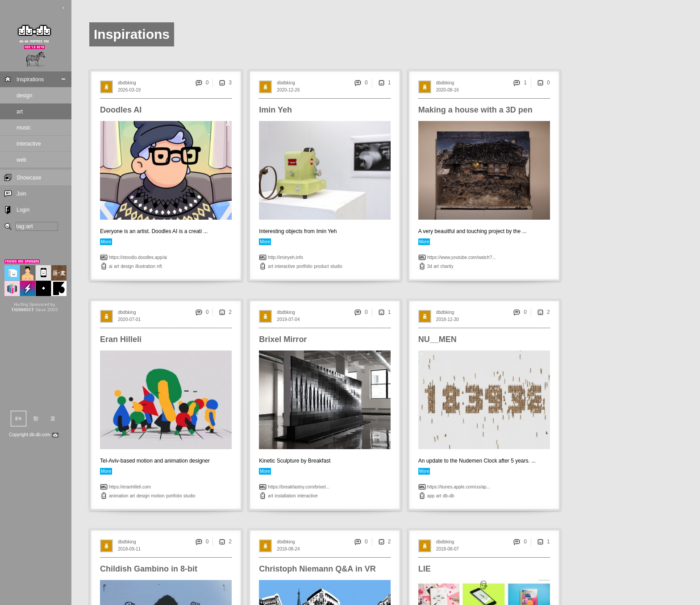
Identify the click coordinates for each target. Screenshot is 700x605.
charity (447, 266)
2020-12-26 (288, 90)
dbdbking (127, 83)
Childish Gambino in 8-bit (149, 569)
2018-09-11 (129, 549)
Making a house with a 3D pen (475, 110)
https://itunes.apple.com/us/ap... (459, 487)
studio (336, 266)
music (23, 128)
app (431, 496)
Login (23, 210)
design (24, 96)
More (106, 242)
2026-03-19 (129, 90)
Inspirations (30, 79)
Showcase (29, 178)
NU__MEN (437, 339)
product (321, 266)
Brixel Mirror (283, 339)
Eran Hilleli (121, 339)
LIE (425, 569)
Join (21, 194)
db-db (449, 496)
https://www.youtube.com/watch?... (462, 257)
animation (119, 496)
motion (158, 496)
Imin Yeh (275, 110)
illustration (145, 266)
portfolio (304, 266)
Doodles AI (121, 110)
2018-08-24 (288, 549)
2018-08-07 (448, 549)
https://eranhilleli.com (130, 487)
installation (285, 496)
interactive (29, 144)
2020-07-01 (129, 319)
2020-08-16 (448, 90)
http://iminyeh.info (285, 257)
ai (111, 266)
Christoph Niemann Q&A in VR (317, 569)
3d (430, 266)
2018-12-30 (448, 319)
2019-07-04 (288, 319)
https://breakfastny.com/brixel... (299, 487)
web (21, 160)
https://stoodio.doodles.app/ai (138, 257)
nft (159, 266)
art (20, 112)
